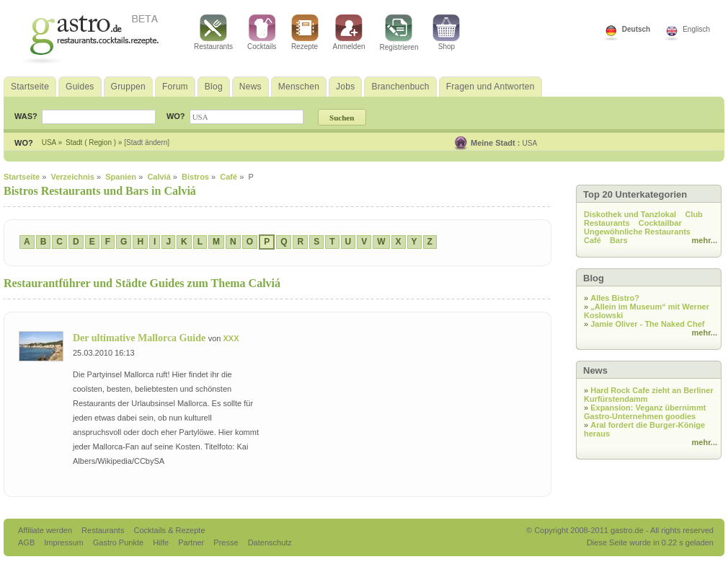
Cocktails (262, 32)
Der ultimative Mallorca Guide (141, 338)
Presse (226, 542)
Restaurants (213, 32)
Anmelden (349, 32)
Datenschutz (270, 542)
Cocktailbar (660, 223)
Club (693, 214)
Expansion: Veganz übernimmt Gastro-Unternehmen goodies (645, 412)
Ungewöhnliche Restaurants (637, 232)
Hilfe (162, 542)
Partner (192, 542)
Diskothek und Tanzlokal (630, 214)
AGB (27, 542)
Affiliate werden (46, 530)
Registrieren (399, 33)
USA (530, 143)
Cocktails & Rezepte (169, 530)
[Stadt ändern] (147, 142)
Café (592, 240)
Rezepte (305, 32)
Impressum (65, 542)
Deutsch (636, 29)
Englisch (696, 29)
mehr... (705, 240)
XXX (231, 338)
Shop (446, 32)
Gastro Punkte (119, 542)
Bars (618, 240)
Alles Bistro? (615, 298)
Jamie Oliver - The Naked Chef (647, 324)
